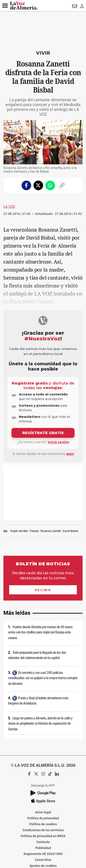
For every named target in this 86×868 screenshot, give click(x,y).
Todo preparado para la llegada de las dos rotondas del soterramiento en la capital (37, 597)
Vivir (43, 53)
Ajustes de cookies (43, 808)
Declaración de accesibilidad (43, 814)
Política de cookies (43, 766)
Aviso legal (43, 754)
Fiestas (34, 473)
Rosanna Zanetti (51, 473)
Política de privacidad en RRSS (43, 778)
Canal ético (43, 802)
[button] (5, 6)
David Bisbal (71, 473)
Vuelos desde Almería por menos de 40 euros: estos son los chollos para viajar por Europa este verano (40, 574)
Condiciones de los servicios (43, 772)
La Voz (9, 207)
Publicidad (43, 790)
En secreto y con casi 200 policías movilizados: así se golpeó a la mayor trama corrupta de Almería (43, 620)
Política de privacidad (43, 760)
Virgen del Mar (19, 473)
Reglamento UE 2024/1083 (43, 796)
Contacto (43, 784)
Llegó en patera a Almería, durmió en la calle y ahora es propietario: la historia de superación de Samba (40, 666)
